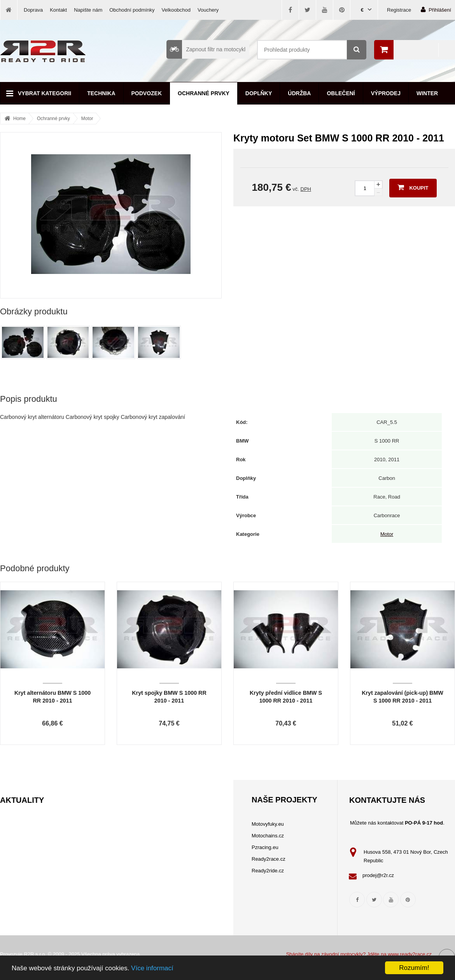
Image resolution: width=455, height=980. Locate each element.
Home (19, 119)
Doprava (33, 10)
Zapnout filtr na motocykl (206, 49)
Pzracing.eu (265, 847)
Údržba (299, 93)
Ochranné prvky (204, 93)
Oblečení (341, 93)
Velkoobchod (176, 10)
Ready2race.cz (269, 859)
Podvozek (147, 93)
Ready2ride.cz (268, 871)
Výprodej (386, 93)
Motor (87, 119)
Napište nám (88, 10)
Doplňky (259, 93)
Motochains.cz (268, 836)
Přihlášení (436, 10)
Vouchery (208, 10)
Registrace (399, 10)
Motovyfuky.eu (268, 824)
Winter (427, 93)
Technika (101, 93)
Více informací (152, 968)
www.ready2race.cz (410, 954)
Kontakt (58, 10)
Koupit (413, 187)
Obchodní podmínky (132, 10)
